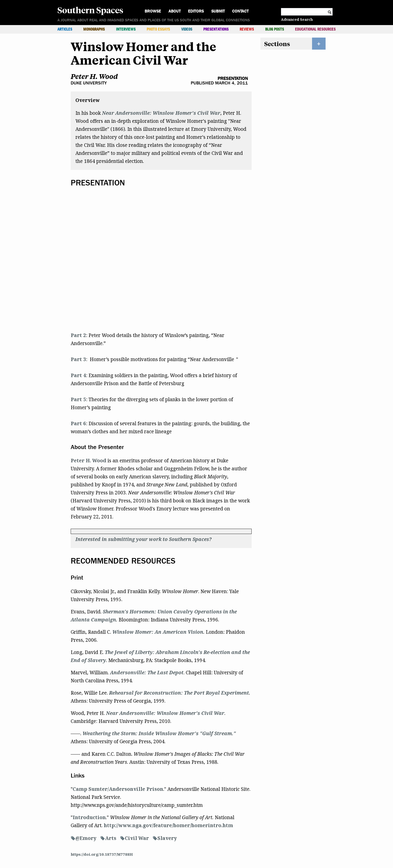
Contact (240, 11)
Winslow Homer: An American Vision (158, 632)
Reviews (247, 29)
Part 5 (78, 399)
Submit (218, 11)
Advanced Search (297, 19)
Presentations (216, 29)
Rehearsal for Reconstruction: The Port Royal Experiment (179, 693)
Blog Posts (275, 29)
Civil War (137, 838)
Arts (111, 838)
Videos (187, 29)
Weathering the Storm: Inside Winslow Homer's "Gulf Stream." (159, 733)
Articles (65, 29)
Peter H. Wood (94, 76)
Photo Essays (158, 29)
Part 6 (78, 423)
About (175, 11)
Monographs (94, 29)
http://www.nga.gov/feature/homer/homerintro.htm (168, 825)
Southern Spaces (90, 10)
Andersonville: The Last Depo (146, 673)
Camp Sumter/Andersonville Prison (118, 789)
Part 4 (78, 375)
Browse (153, 11)
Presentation (233, 79)
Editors (196, 11)
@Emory (86, 838)
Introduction (89, 817)
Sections (277, 44)
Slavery (167, 838)
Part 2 (78, 335)
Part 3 (78, 359)
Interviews (126, 29)
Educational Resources (315, 29)
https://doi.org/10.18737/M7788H (102, 854)
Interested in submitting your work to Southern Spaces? (143, 539)
